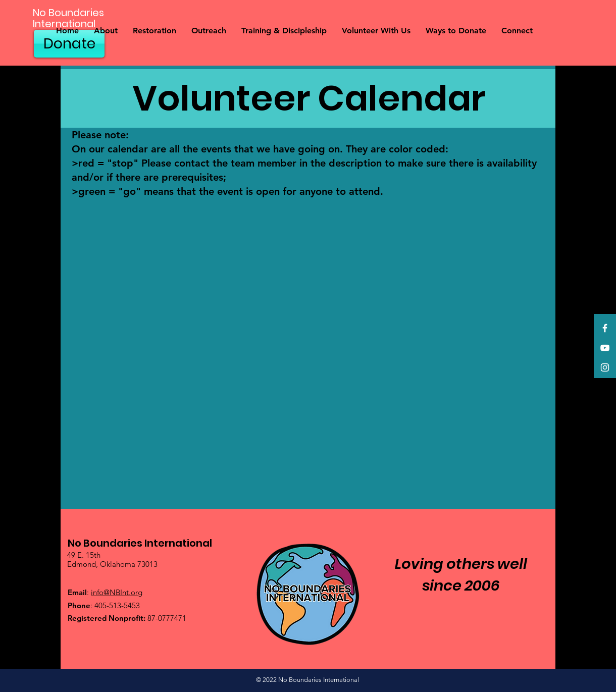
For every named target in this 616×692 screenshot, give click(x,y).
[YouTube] (605, 348)
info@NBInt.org (117, 592)
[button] (106, 31)
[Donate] (69, 44)
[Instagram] (605, 367)
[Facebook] (605, 328)
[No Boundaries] (95, 13)
